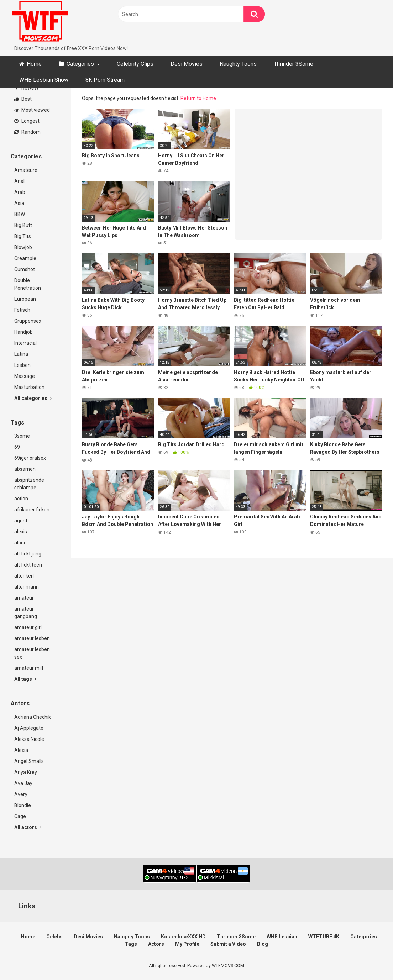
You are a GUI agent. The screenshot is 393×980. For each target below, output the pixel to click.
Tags (131, 944)
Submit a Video (228, 944)
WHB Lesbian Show (44, 80)
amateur (24, 598)
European (25, 299)
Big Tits (23, 236)
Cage (20, 816)
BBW (20, 214)
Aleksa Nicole (29, 739)
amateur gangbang (26, 613)
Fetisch (22, 310)
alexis (21, 532)
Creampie (25, 258)
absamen (25, 469)
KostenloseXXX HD (183, 937)
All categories (33, 398)
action (21, 499)
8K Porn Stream (105, 80)
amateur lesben (32, 638)
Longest (27, 121)
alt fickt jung (28, 554)
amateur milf (29, 668)
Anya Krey (26, 772)
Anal (19, 181)
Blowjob (23, 247)
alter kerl (24, 576)
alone (20, 543)
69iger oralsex (30, 458)
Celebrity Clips (135, 64)
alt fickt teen (28, 565)
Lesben (22, 365)
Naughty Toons (238, 64)
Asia (19, 203)
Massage (25, 376)
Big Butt (23, 225)
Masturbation (29, 387)
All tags (25, 679)
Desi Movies (187, 64)
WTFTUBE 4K (324, 937)
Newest (27, 88)
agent (21, 521)
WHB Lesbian (282, 937)
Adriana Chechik (33, 717)
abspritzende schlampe (29, 484)
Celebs (54, 937)
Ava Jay (23, 783)
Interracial (25, 343)
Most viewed (32, 110)
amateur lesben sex (32, 653)
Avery (21, 794)
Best (23, 99)
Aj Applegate (29, 728)
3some (22, 436)
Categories (80, 64)
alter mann (27, 587)
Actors (156, 944)
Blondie (23, 805)
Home (34, 64)
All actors (28, 827)
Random (27, 132)
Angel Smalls (29, 761)
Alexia (21, 750)
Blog (263, 944)
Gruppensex (28, 321)
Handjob (23, 332)
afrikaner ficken (32, 510)
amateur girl (28, 627)
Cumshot (25, 269)
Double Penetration (28, 284)
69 (17, 447)
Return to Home (198, 98)
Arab (20, 192)
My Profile (187, 944)
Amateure (26, 170)
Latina (21, 354)
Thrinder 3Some (294, 64)
